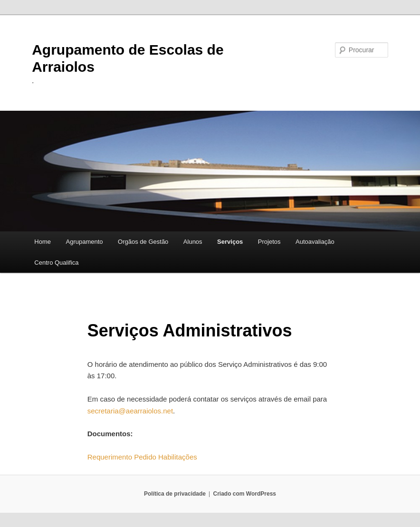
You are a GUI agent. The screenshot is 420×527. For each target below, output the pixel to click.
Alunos (193, 242)
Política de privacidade (175, 494)
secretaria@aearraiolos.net (130, 411)
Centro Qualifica (56, 263)
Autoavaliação (315, 242)
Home (43, 242)
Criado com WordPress (245, 494)
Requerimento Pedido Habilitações (142, 457)
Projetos (269, 242)
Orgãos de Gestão (143, 242)
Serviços (230, 242)
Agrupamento (85, 242)
